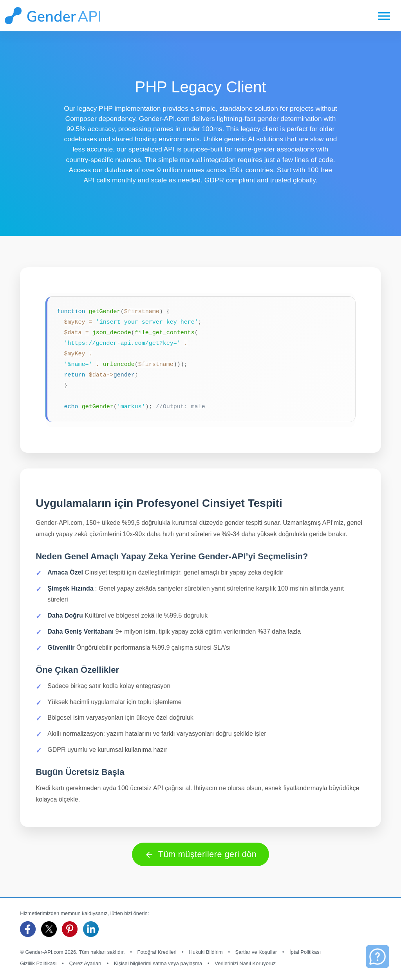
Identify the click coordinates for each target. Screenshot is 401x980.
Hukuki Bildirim (206, 952)
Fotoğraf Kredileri (157, 952)
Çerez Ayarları (85, 963)
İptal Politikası (305, 952)
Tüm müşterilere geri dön (201, 854)
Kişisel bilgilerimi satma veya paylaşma (158, 963)
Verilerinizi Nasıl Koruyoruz (245, 963)
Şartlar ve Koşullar (256, 952)
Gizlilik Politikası (38, 963)
